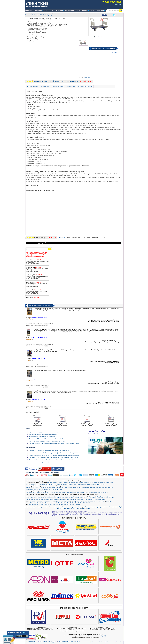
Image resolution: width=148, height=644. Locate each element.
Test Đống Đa (101, 499)
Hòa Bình (106, 483)
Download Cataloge (70, 86)
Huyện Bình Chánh (34, 501)
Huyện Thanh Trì (57, 498)
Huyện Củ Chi (51, 501)
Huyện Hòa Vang (33, 504)
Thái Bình (74, 484)
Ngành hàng (29, 11)
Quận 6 (108, 501)
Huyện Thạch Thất (38, 498)
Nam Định (43, 484)
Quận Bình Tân (38, 503)
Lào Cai (38, 484)
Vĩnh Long (59, 489)
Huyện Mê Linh (92, 496)
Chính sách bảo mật (33, 641)
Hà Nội (85, 483)
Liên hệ (92, 11)
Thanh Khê (78, 504)
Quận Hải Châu (62, 504)
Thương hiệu (38, 11)
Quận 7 (112, 501)
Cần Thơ (78, 488)
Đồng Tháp (98, 488)
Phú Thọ (58, 484)
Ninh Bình (53, 484)
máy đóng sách (86, 508)
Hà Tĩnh (89, 483)
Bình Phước (58, 488)
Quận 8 (28, 503)
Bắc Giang (50, 483)
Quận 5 (104, 501)
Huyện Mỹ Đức (99, 496)
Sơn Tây (96, 499)
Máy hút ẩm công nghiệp (101, 636)
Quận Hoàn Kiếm (45, 499)
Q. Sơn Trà (46, 504)
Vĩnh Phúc (99, 484)
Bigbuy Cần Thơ (33, 290)
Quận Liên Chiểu (70, 504)
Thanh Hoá (86, 484)
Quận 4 (99, 501)
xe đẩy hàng (87, 77)
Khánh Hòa (47, 493)
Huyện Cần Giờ (43, 501)
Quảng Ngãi (76, 493)
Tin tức (51, 11)
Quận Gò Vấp (54, 503)
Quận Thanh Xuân (88, 499)
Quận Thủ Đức (87, 503)
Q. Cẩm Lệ (40, 504)
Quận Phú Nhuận (63, 503)
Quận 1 (73, 501)
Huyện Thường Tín (66, 498)
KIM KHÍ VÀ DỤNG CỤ (38, 15)
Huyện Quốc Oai (108, 496)
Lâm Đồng (110, 488)
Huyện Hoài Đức (83, 496)
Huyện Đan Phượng (57, 496)
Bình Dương (52, 488)
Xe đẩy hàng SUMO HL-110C (38, 358)
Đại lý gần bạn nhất (41, 243)
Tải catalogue (110, 642)
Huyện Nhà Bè (67, 501)
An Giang (28, 488)
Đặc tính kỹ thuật (45, 86)
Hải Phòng (100, 483)
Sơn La (69, 484)
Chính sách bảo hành (57, 86)
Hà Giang (76, 483)
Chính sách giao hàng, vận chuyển (48, 641)
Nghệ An (48, 484)
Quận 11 (82, 501)
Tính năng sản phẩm (33, 86)
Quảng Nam (70, 493)
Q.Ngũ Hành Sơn (53, 504)
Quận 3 (95, 501)
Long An (28, 489)
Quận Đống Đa (100, 498)
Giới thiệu (85, 11)
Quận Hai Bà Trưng (35, 499)
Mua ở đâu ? (30, 243)
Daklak (88, 488)
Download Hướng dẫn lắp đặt (85, 86)
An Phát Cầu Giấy (34, 267)
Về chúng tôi (95, 642)
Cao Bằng (65, 483)
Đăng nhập (118, 4)
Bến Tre (47, 488)
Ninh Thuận (33, 489)
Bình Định (33, 493)
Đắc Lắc (28, 493)
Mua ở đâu (119, 642)
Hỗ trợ (78, 11)
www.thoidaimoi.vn (89, 636)
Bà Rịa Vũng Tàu (35, 488)
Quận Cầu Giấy (92, 498)
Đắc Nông (83, 488)
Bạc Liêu (42, 488)
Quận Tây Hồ (80, 499)
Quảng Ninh (64, 484)
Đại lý (46, 11)
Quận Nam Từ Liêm (72, 499)
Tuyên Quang (92, 484)
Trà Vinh (54, 489)
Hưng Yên (111, 483)
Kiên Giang (104, 488)
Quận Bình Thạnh (46, 503)
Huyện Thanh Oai (48, 498)
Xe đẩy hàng (49, 15)
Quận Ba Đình (74, 498)
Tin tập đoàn (59, 11)
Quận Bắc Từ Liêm (83, 498)
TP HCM (49, 489)
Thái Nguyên (80, 484)
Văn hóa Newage (70, 11)
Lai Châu (28, 484)
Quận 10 (77, 501)
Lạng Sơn (33, 484)
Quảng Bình (63, 493)
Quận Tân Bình (71, 503)
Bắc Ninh (60, 483)
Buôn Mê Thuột (72, 488)
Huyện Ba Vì (39, 496)
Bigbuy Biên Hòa (33, 282)
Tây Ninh (39, 489)
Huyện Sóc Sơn (30, 498)
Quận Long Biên (62, 499)
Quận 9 (32, 503)
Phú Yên (58, 493)
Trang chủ (28, 15)
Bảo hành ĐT (100, 11)
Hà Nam (81, 483)
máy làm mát (78, 508)
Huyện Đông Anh (66, 496)
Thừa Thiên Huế (89, 493)
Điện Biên (70, 483)
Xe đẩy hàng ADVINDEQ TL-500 (39, 317)
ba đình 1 (33, 496)
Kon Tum (53, 493)
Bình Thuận (65, 488)
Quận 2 (91, 501)
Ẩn (29, 629)
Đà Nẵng (38, 493)
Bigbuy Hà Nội (33, 297)
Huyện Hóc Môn (59, 501)
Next (116, 52)
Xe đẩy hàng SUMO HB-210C (39, 379)
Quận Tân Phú (79, 503)
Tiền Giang (44, 489)
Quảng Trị (82, 493)
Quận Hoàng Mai (54, 499)
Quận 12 (87, 501)
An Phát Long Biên (34, 275)
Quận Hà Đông (108, 498)
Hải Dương (94, 483)
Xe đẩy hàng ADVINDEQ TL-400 (39, 338)
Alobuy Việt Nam (33, 260)
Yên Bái (104, 484)
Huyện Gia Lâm (75, 496)
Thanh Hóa (105, 493)
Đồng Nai (93, 488)
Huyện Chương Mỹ (47, 496)
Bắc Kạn (55, 483)
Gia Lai (42, 493)
